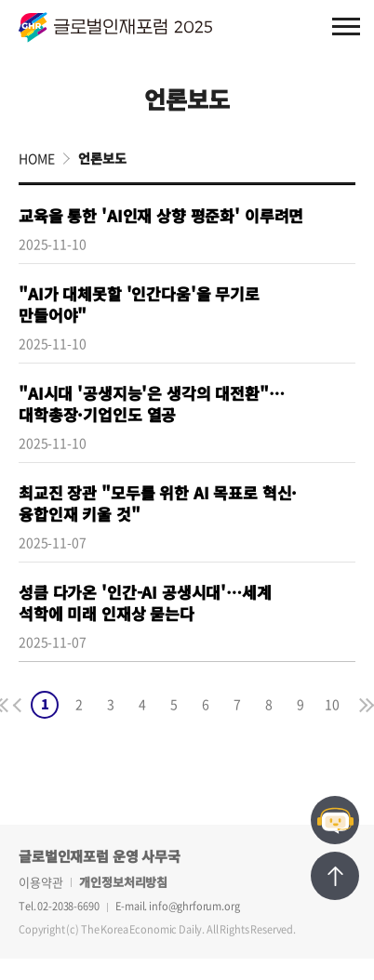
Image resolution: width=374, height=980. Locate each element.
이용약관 (40, 882)
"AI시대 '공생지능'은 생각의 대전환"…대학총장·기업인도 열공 (152, 404)
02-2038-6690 (68, 906)
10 (332, 704)
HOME (36, 158)
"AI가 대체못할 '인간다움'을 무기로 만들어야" (139, 304)
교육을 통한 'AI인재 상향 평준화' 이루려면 (161, 215)
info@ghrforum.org (194, 906)
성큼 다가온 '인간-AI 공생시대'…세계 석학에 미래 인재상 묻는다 (145, 603)
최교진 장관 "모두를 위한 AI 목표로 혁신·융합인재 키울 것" (158, 503)
